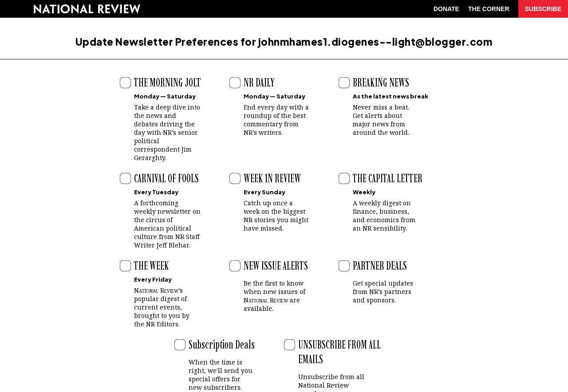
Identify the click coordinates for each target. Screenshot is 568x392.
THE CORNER (489, 9)
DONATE (446, 9)
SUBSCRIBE (543, 9)
